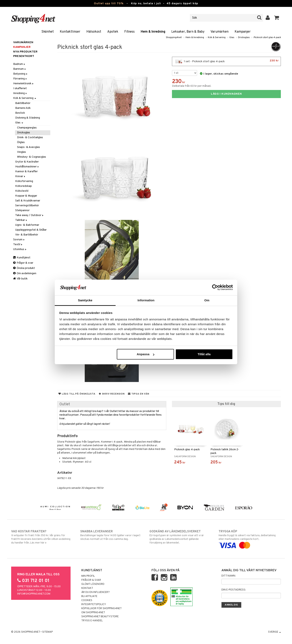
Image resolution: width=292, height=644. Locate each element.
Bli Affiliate (89, 596)
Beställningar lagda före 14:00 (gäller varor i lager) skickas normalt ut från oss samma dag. (111, 535)
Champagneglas (27, 128)
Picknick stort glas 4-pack (267, 37)
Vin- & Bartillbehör (27, 235)
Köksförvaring (24, 181)
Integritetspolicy (94, 604)
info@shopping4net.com (34, 594)
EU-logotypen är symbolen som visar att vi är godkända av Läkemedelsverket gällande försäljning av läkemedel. (181, 537)
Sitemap (47, 632)
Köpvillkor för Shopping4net (101, 609)
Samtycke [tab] (85, 300)
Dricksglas (244, 37)
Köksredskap (24, 186)
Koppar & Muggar (26, 196)
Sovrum (19, 240)
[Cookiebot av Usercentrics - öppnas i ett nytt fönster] (215, 287)
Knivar (20, 176)
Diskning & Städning (28, 118)
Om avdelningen (25, 273)
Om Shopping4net (93, 613)
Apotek (113, 32)
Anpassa (145, 354)
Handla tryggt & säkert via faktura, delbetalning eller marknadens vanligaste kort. (250, 538)
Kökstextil (22, 191)
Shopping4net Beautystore (100, 617)
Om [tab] (207, 300)
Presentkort (24, 56)
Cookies (87, 600)
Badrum (19, 64)
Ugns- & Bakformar (27, 225)
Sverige (274, 632)
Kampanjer (243, 32)
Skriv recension (112, 394)
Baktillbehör (23, 103)
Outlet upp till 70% (109, 4)
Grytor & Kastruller (27, 162)
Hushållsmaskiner (27, 167)
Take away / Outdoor (30, 215)
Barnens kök (23, 108)
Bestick (20, 113)
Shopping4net (174, 37)
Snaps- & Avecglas (28, 147)
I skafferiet (20, 88)
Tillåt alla (204, 354)
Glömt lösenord (93, 584)
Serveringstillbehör (27, 206)
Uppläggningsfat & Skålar (31, 230)
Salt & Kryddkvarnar (28, 201)
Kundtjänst (22, 258)
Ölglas (21, 142)
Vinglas (21, 152)
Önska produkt (24, 268)
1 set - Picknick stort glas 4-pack (226, 61)
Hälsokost (94, 32)
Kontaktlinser (70, 32)
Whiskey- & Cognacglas (32, 157)
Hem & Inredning (153, 32)
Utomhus (20, 249)
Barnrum (20, 69)
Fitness (129, 32)
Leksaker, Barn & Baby (188, 32)
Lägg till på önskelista (77, 394)
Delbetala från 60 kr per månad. (192, 86)
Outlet (65, 404)
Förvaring (20, 79)
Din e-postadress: (234, 590)
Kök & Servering (217, 37)
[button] (277, 18)
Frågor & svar (23, 263)
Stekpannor (22, 210)
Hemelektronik (24, 84)
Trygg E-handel (92, 621)
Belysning (21, 74)
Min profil (88, 576)
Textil (18, 244)
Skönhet (48, 32)
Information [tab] (146, 300)
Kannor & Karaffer (26, 172)
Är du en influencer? (96, 592)
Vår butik (20, 279)
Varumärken (220, 32)
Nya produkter (25, 52)
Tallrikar (21, 220)
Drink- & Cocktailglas (30, 137)
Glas (232, 37)
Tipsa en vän (138, 394)
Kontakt (87, 588)
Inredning (20, 93)
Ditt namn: (229, 576)
